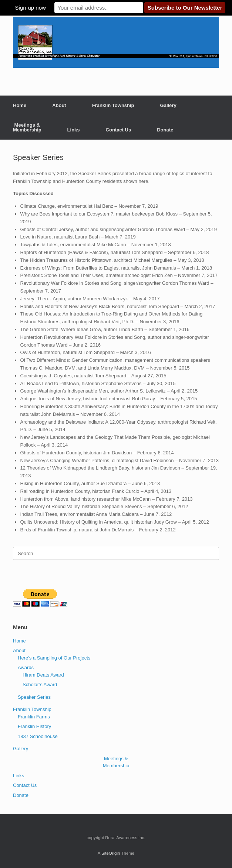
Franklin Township (113, 105)
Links (74, 130)
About (59, 105)
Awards (26, 667)
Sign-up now (30, 8)
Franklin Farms (34, 717)
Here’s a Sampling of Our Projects (54, 658)
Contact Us (119, 130)
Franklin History (34, 726)
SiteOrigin (111, 853)
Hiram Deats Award (43, 675)
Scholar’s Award (40, 685)
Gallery (168, 105)
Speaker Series (34, 697)
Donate (165, 130)
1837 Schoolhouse (38, 736)
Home (20, 105)
